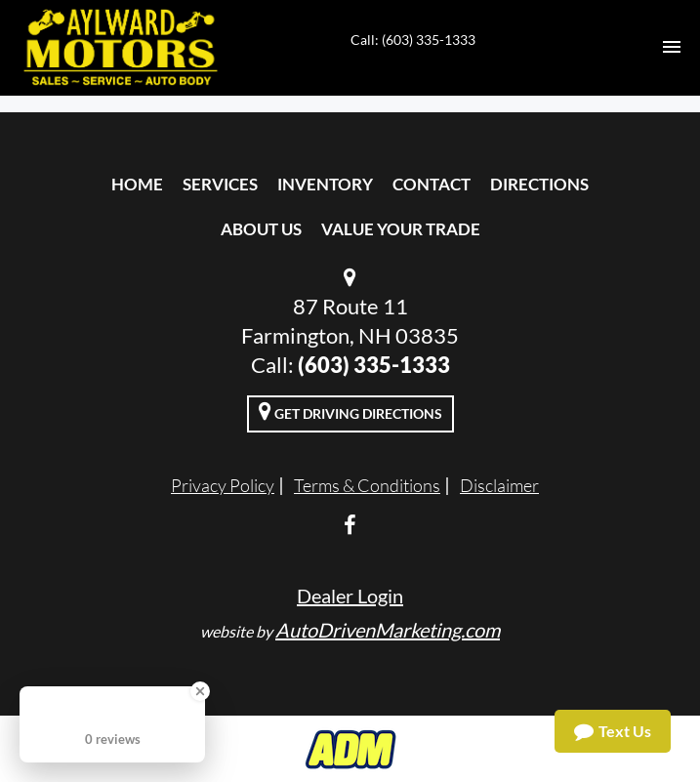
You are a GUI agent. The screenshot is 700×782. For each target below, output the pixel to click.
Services (220, 184)
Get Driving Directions (350, 411)
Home (137, 184)
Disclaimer (499, 485)
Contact (432, 184)
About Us (261, 229)
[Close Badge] (200, 691)
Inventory (325, 184)
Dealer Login (350, 596)
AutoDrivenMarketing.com (388, 630)
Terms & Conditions (367, 485)
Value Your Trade (401, 229)
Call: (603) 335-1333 (413, 40)
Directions (539, 184)
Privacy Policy (223, 485)
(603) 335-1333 (374, 365)
